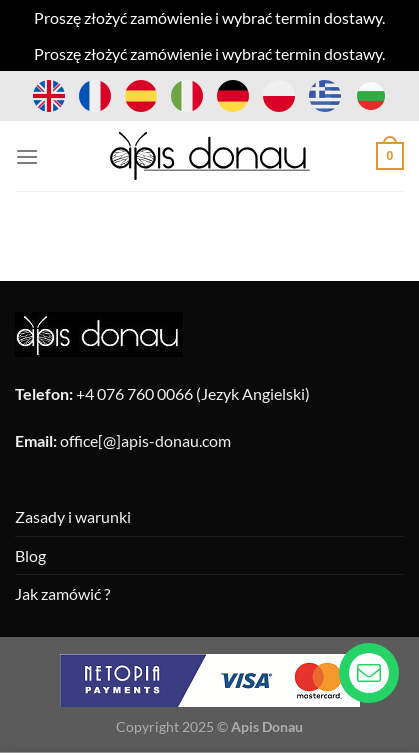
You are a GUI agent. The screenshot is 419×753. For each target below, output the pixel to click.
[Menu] (27, 156)
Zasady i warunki (73, 516)
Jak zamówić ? (62, 593)
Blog (30, 555)
